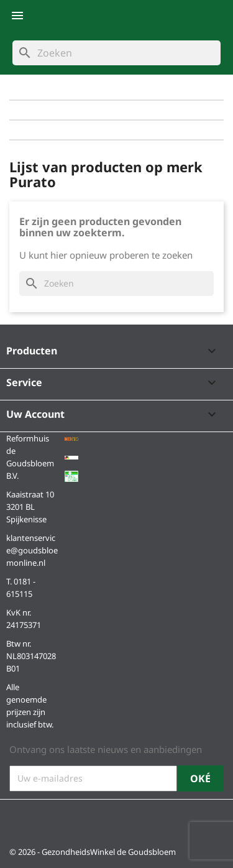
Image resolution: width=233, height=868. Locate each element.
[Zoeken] (116, 53)
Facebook (23, 820)
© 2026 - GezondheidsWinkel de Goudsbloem (93, 852)
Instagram (53, 820)
